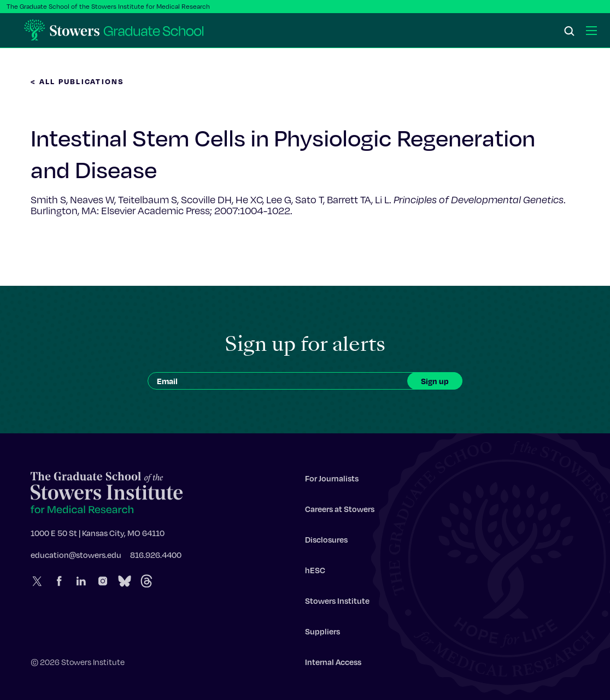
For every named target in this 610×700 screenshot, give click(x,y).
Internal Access (333, 664)
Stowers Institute (337, 603)
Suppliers (322, 634)
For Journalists (332, 481)
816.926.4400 (156, 557)
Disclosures (326, 542)
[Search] (570, 32)
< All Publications (78, 81)
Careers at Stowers (340, 511)
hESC (315, 573)
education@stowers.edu (76, 557)
